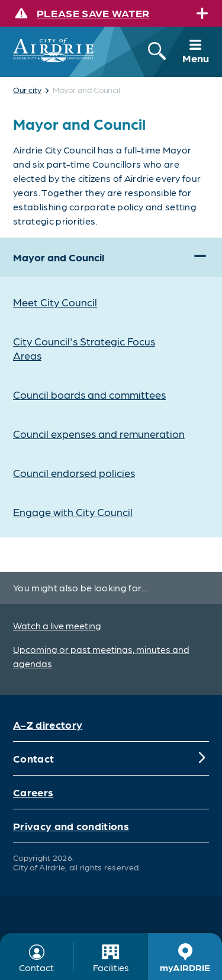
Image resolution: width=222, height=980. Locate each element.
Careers (33, 792)
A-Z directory (48, 724)
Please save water (93, 13)
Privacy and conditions (71, 826)
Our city (27, 89)
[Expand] (202, 13)
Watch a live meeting (57, 625)
